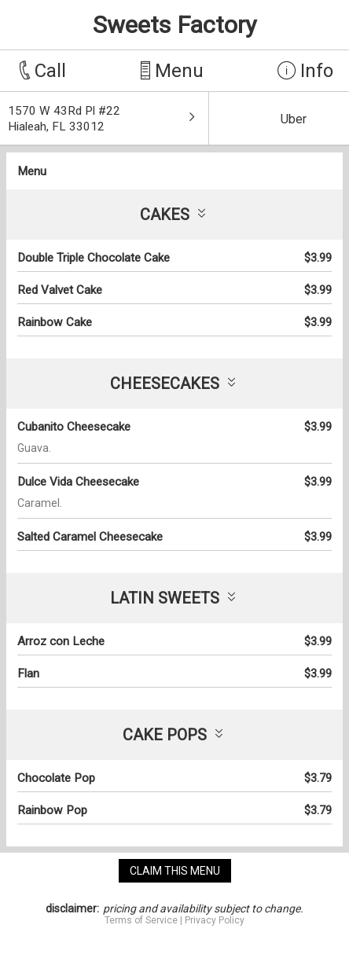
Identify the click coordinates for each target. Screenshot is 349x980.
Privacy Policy (215, 920)
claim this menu (175, 871)
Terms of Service (141, 920)
